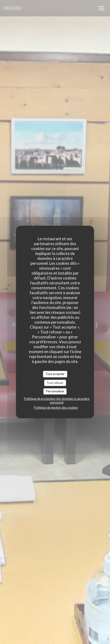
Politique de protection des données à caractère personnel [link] (57, 401)
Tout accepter (55, 374)
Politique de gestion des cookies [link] (56, 408)
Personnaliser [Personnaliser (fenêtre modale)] (55, 391)
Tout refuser (55, 383)
